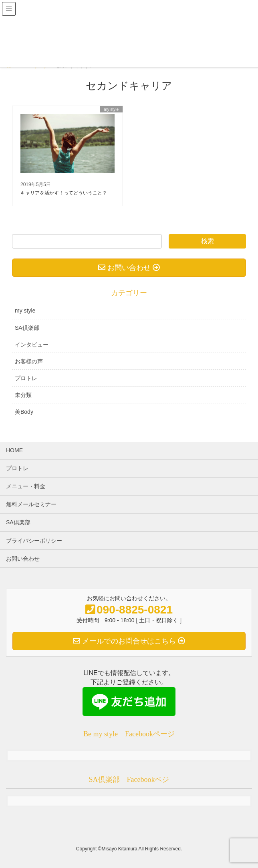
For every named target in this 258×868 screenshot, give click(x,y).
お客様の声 (29, 361)
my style (25, 311)
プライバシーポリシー (34, 541)
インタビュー (32, 345)
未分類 (23, 395)
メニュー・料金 (26, 486)
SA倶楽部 (27, 328)
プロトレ (26, 378)
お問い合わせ (23, 559)
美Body (24, 412)
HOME (14, 450)
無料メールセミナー (31, 504)
